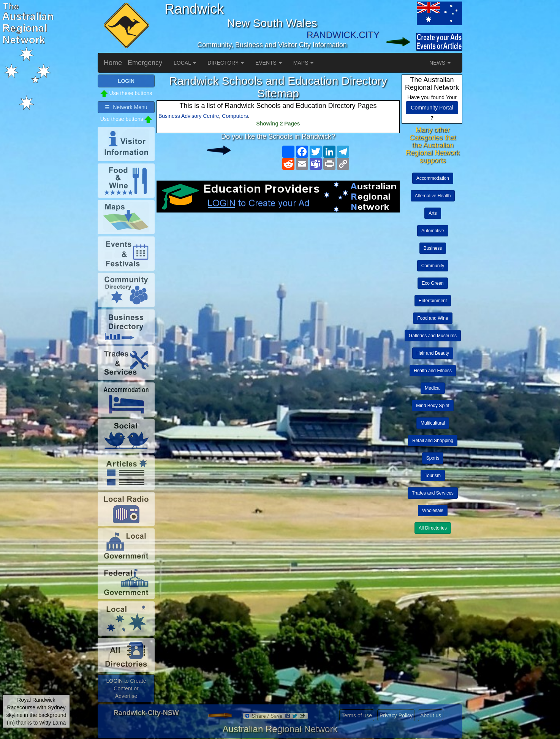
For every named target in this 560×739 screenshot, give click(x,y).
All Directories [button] (433, 528)
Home (113, 63)
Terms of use (357, 715)
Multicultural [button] (433, 423)
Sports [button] (433, 458)
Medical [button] (433, 388)
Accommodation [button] (433, 178)
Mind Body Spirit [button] (433, 406)
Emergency (145, 63)
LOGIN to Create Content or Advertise (126, 688)
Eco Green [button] (433, 283)
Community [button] (433, 266)
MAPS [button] (304, 63)
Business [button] (433, 248)
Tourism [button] (433, 476)
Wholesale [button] (433, 511)
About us (431, 715)
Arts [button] (433, 213)
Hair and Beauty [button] (433, 353)
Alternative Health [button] (433, 196)
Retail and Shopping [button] (433, 441)
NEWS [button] (440, 63)
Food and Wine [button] (433, 318)
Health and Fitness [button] (433, 371)
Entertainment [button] (433, 301)
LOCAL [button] (185, 63)
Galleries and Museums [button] (433, 336)
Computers (235, 116)
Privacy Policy (396, 715)
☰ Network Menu (126, 107)
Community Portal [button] (432, 108)
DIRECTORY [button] (226, 63)
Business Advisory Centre (189, 116)
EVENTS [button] (269, 63)
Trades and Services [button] (433, 493)
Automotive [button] (433, 231)
